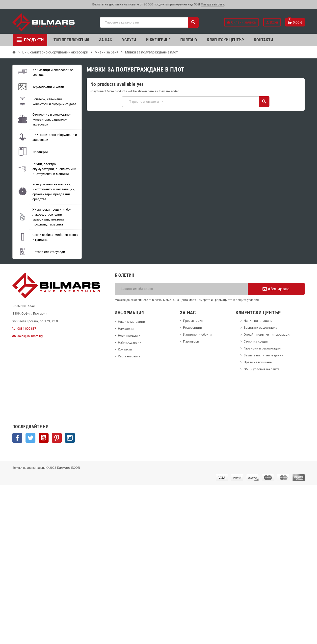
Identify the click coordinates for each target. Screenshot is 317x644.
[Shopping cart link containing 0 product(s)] (295, 22)
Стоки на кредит (256, 341)
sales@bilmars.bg (30, 336)
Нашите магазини (132, 322)
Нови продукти (129, 335)
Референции (193, 328)
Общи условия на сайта (262, 369)
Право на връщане (258, 362)
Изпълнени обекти (197, 334)
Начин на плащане (258, 321)
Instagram (70, 438)
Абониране (276, 289)
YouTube (44, 438)
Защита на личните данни (264, 355)
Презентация (193, 321)
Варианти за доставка (260, 328)
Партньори (191, 341)
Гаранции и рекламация (262, 348)
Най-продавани (130, 342)
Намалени (126, 329)
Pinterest (57, 438)
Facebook (17, 438)
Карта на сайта (129, 356)
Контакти (125, 349)
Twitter (30, 438)
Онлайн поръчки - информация (267, 334)
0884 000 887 (27, 329)
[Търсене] (149, 22)
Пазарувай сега (212, 4)
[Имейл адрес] (181, 289)
